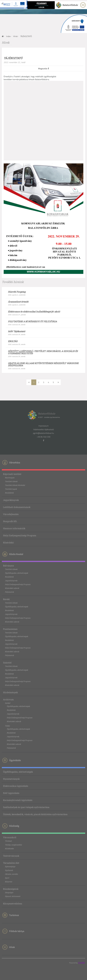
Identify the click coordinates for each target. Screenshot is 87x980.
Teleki (7, 726)
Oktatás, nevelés (11, 874)
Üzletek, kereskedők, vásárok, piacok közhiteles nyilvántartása (35, 814)
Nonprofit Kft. (10, 521)
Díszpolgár (9, 892)
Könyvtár (9, 882)
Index (8, 36)
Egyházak (9, 870)
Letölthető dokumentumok (17, 507)
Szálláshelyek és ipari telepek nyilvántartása (26, 807)
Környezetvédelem (13, 904)
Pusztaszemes (10, 629)
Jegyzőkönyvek (11, 500)
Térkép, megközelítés (13, 845)
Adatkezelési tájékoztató (44, 429)
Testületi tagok (11, 489)
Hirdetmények (10, 692)
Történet (8, 841)
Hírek (15, 36)
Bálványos (8, 566)
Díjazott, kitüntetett (13, 896)
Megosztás (43, 69)
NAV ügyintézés (11, 793)
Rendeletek (9, 493)
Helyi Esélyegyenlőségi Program (20, 535)
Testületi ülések (11, 481)
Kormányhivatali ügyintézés (18, 800)
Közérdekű (8, 543)
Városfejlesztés (11, 514)
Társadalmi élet (11, 863)
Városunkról (10, 837)
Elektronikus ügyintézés (16, 786)
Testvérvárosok (11, 856)
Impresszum (43, 426)
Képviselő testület (12, 474)
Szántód (7, 663)
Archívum (8, 699)
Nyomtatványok (11, 779)
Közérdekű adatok (12, 588)
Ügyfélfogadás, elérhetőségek (16, 573)
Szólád (8, 703)
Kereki (6, 599)
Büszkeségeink (11, 889)
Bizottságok (10, 478)
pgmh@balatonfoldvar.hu (43, 433)
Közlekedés (9, 849)
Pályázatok (9, 592)
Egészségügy (10, 866)
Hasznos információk (14, 528)
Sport (7, 878)
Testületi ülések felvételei (15, 485)
